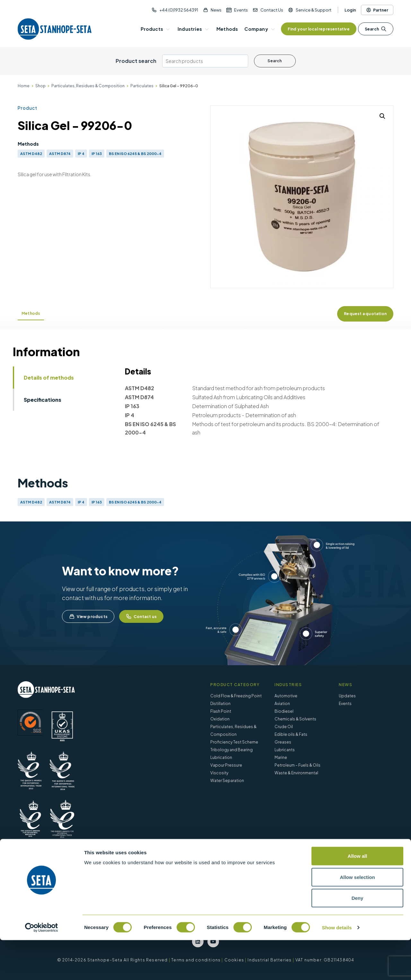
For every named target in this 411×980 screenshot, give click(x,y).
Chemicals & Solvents (295, 719)
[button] (382, 116)
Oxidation (220, 719)
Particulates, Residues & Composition (88, 86)
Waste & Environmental (296, 773)
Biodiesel (284, 711)
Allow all (358, 896)
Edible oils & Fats (291, 734)
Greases (283, 742)
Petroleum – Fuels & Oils (297, 765)
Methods (31, 313)
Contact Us (272, 10)
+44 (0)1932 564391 (179, 10)
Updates (347, 696)
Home (24, 86)
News (216, 10)
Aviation (282, 704)
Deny (358, 938)
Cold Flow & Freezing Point (236, 696)
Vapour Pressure (226, 765)
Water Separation (227, 781)
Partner (377, 10)
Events (241, 10)
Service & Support (314, 10)
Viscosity (219, 773)
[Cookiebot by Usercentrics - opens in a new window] (42, 967)
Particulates (142, 86)
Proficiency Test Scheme (234, 742)
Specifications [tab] (43, 400)
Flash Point (221, 711)
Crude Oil (284, 727)
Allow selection (357, 917)
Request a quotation (365, 314)
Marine (281, 757)
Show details (337, 967)
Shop (40, 86)
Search (376, 29)
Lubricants (285, 750)
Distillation (220, 704)
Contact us (141, 616)
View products (88, 616)
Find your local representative (319, 29)
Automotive (286, 696)
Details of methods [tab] (49, 378)
